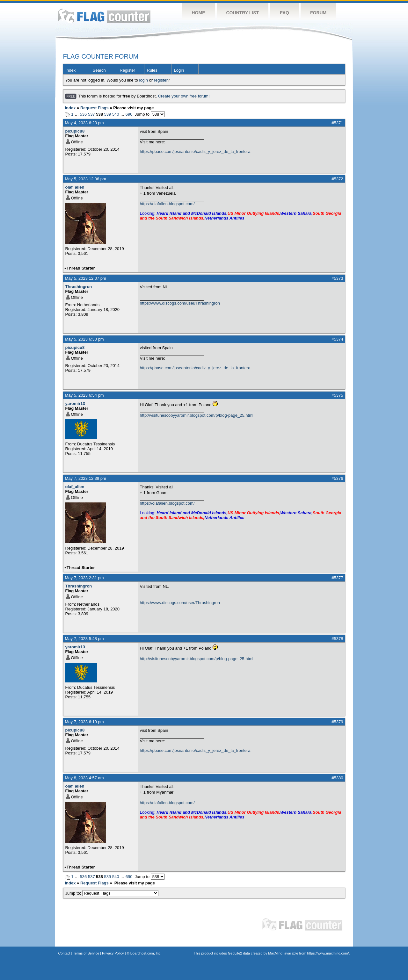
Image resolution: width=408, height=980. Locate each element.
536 (84, 114)
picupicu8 (75, 131)
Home (199, 13)
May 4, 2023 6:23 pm (84, 123)
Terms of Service (86, 953)
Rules (152, 70)
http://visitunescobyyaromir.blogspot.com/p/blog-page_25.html (197, 415)
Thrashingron (79, 287)
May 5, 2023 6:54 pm (84, 395)
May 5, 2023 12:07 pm (86, 278)
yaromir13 (75, 404)
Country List (243, 13)
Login (179, 70)
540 (116, 114)
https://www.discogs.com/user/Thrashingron (180, 303)
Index (71, 70)
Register (127, 70)
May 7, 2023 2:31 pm (84, 578)
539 (108, 114)
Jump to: (112, 893)
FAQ (284, 13)
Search (99, 70)
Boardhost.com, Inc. (146, 953)
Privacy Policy (113, 953)
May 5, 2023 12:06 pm (86, 179)
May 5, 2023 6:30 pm (84, 339)
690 (129, 114)
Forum (318, 13)
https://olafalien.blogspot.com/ (167, 204)
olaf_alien (75, 187)
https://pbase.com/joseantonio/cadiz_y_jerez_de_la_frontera (195, 151)
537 (91, 114)
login (144, 80)
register (161, 80)
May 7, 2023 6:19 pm (84, 722)
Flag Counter (104, 16)
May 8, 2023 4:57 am (84, 778)
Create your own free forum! (184, 96)
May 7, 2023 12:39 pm (86, 478)
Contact (64, 953)
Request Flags (95, 108)
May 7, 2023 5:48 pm (84, 639)
